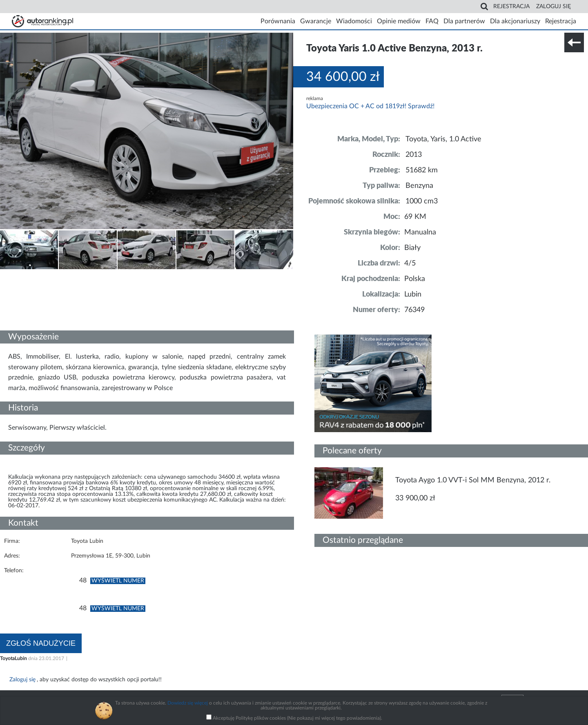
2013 (414, 155)
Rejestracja (511, 7)
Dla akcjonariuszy (515, 21)
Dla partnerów (464, 21)
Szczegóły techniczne (28, 275)
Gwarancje (316, 21)
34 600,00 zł (343, 77)
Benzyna (419, 186)
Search (484, 7)
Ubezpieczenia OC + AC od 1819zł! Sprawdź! (370, 106)
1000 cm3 (422, 201)
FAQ (432, 21)
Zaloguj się (553, 7)
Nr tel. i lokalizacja (81, 275)
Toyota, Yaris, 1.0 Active (443, 139)
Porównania (278, 21)
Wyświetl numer (118, 581)
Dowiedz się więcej (188, 703)
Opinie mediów (399, 21)
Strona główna (42, 21)
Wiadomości (354, 21)
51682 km (422, 170)
